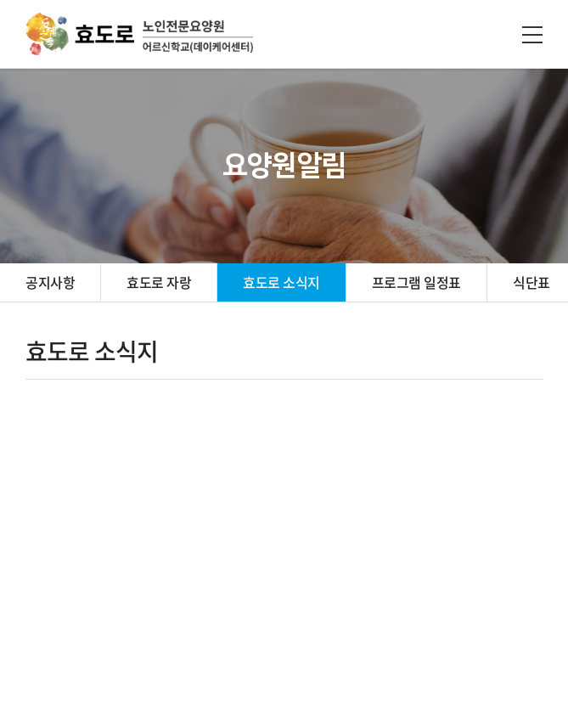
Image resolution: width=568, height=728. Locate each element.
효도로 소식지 (281, 282)
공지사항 (50, 282)
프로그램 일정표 (416, 282)
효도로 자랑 (159, 282)
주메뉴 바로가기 (0, 0)
